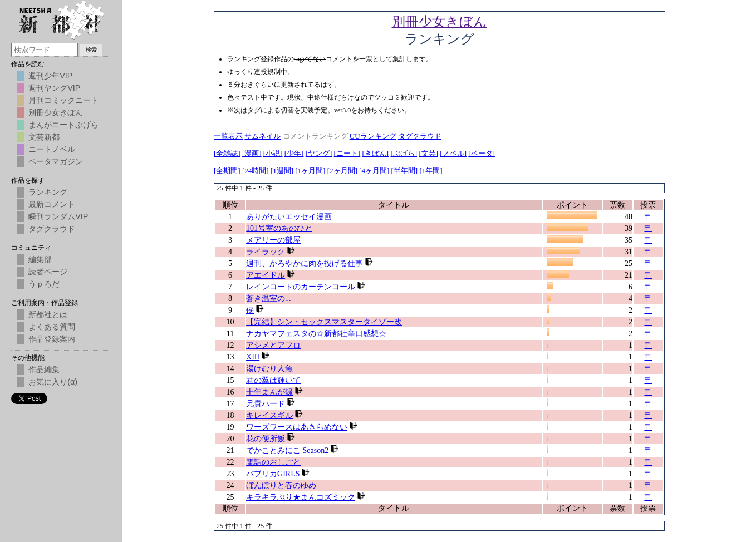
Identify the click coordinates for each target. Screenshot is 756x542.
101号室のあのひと (279, 228)
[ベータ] (482, 153)
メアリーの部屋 (273, 240)
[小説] (273, 153)
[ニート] (347, 153)
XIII (253, 357)
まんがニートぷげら (63, 125)
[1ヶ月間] (310, 171)
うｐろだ (44, 284)
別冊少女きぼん (440, 22)
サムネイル (262, 136)
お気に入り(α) (53, 382)
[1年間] (431, 171)
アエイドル (266, 275)
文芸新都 (44, 137)
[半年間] (405, 171)
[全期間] (227, 171)
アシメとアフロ (273, 345)
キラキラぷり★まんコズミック (301, 497)
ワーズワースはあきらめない (297, 427)
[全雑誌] (227, 153)
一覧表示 (228, 136)
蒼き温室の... (269, 299)
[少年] (294, 153)
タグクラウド (420, 136)
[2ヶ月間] (342, 171)
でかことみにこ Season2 (287, 450)
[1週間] (282, 171)
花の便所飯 (266, 439)
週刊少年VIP (50, 76)
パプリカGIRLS (273, 474)
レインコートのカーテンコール (301, 287)
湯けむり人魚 (269, 369)
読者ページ (48, 272)
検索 (91, 50)
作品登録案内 (52, 339)
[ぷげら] (404, 153)
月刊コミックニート (63, 100)
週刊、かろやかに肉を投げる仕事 (305, 263)
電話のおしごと (273, 462)
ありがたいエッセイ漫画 (289, 217)
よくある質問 (52, 327)
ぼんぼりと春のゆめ (281, 486)
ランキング (48, 192)
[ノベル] (453, 153)
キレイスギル (269, 415)
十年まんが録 (269, 392)
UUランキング (373, 136)
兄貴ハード (266, 404)
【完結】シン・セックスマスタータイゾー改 (324, 322)
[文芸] (428, 153)
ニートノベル (52, 149)
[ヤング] (319, 153)
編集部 (40, 259)
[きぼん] (376, 153)
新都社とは (48, 314)
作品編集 (44, 369)
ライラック (266, 252)
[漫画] (252, 153)
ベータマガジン (56, 161)
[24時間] (256, 171)
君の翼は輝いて (273, 380)
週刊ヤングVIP (54, 88)
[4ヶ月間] (374, 171)
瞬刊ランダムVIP (58, 216)
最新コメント (52, 204)
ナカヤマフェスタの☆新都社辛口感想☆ (316, 334)
